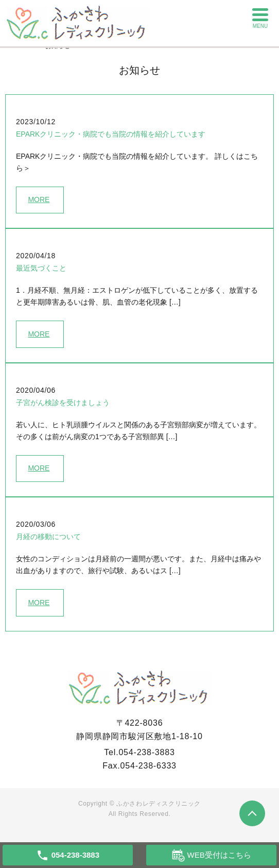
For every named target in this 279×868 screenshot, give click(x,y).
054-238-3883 (146, 752)
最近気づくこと (41, 268)
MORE (39, 199)
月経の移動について (48, 537)
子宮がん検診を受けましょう (63, 403)
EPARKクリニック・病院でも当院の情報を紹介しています (111, 134)
